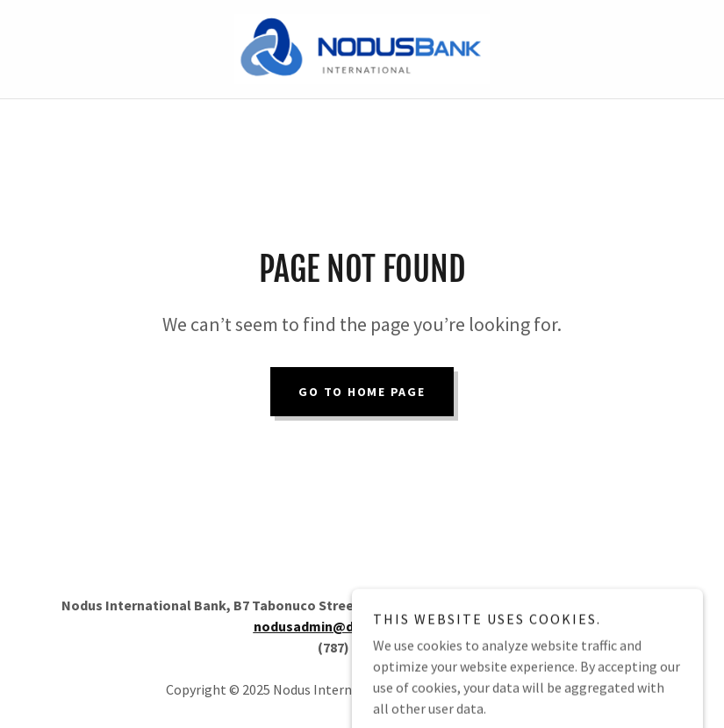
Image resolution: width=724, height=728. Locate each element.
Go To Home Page (362, 392)
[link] (362, 49)
